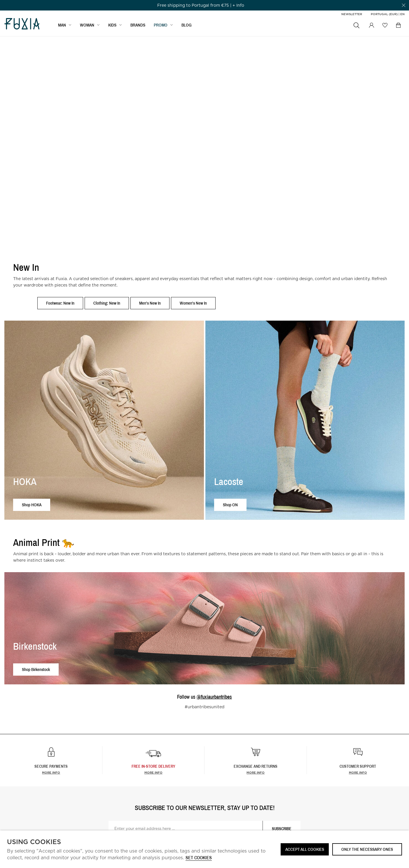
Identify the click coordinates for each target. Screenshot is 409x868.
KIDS (112, 25)
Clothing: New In (107, 303)
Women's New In (193, 303)
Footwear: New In (60, 303)
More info (51, 772)
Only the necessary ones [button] (367, 849)
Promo (161, 25)
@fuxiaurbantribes (214, 697)
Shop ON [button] (230, 505)
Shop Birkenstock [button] (36, 669)
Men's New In (150, 303)
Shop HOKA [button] (32, 505)
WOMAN (87, 25)
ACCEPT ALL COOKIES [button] (305, 849)
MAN (62, 25)
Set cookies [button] (199, 858)
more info (153, 772)
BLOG (187, 25)
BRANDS (138, 25)
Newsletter (352, 14)
